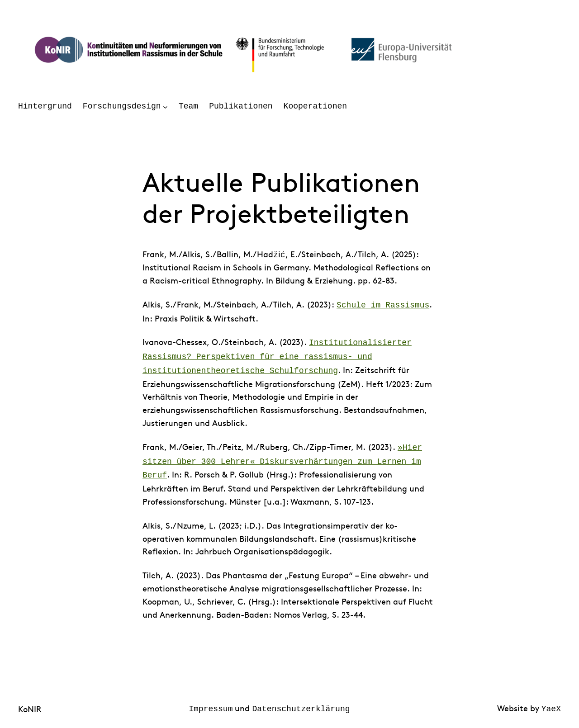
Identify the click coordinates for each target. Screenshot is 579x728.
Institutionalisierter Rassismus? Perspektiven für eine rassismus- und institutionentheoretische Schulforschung (277, 354)
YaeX (551, 702)
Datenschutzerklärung (301, 702)
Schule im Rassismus (383, 304)
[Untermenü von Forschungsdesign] (165, 106)
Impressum (211, 702)
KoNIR (30, 702)
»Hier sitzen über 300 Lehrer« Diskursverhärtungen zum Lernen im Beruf (282, 456)
